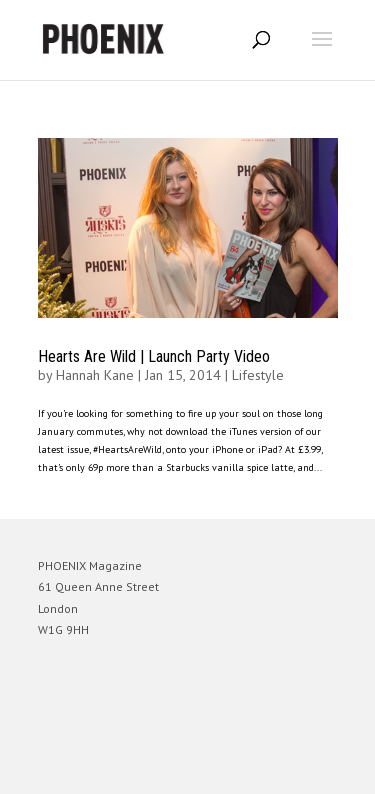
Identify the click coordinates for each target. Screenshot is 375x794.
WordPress (284, 769)
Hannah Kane (95, 375)
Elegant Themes (160, 769)
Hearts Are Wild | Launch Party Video (154, 356)
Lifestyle (258, 375)
